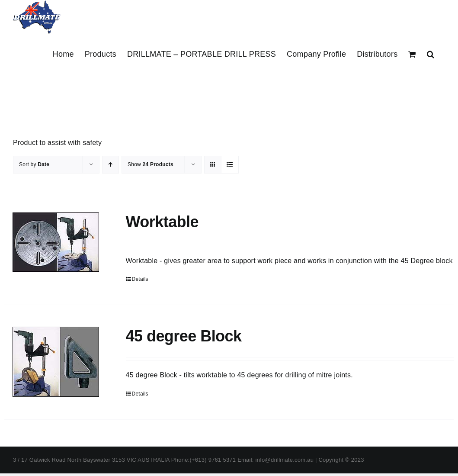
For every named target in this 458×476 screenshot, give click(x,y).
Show (151, 164)
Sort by (34, 164)
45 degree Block (184, 336)
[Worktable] (56, 242)
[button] (431, 54)
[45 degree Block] (56, 362)
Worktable (162, 222)
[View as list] (230, 165)
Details (140, 279)
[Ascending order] (110, 165)
